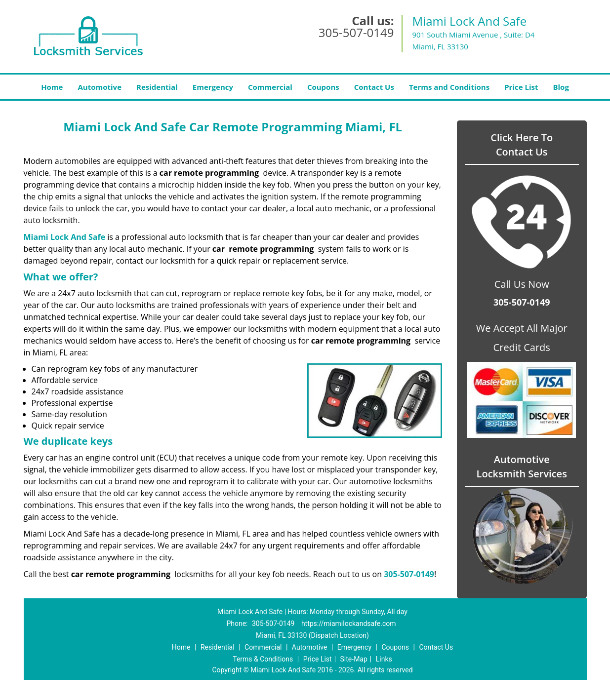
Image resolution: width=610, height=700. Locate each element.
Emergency (213, 87)
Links (384, 659)
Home (52, 87)
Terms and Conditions (449, 87)
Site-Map (354, 659)
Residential (157, 87)
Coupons (323, 87)
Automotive (100, 87)
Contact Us (374, 87)
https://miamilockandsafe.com (349, 623)
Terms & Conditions (263, 659)
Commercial (270, 87)
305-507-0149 (356, 32)
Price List (521, 87)
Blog (561, 87)
